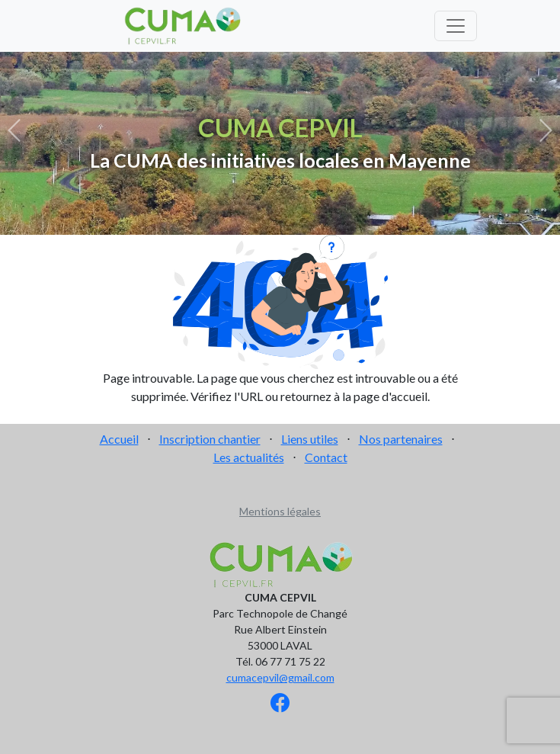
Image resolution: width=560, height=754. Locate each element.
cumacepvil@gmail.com (280, 677)
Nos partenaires (401, 439)
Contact (326, 457)
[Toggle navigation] (456, 26)
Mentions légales (280, 511)
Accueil (119, 439)
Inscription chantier (210, 439)
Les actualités (249, 457)
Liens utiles (310, 439)
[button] (14, 131)
